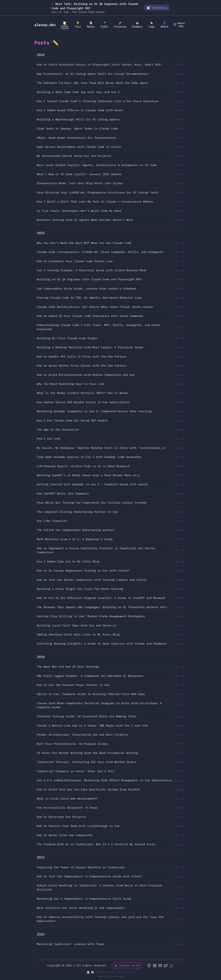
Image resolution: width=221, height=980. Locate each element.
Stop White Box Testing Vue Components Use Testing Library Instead (92, 503)
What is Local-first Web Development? (67, 798)
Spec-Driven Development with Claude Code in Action (79, 147)
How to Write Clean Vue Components (65, 835)
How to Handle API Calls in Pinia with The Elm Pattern (82, 356)
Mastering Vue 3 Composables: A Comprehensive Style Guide (84, 899)
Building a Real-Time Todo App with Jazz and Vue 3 (78, 92)
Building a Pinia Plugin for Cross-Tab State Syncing (80, 589)
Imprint (102, 976)
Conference (157, 8)
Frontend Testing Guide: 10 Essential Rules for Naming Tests (87, 716)
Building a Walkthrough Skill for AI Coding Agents (78, 119)
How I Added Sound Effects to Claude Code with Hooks (80, 110)
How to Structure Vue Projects (61, 817)
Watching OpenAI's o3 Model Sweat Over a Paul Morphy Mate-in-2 (88, 475)
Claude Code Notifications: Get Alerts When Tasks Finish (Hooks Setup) (95, 307)
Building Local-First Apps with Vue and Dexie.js (77, 625)
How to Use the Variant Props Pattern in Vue (73, 685)
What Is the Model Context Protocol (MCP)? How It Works (82, 393)
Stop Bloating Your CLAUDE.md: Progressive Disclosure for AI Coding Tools (98, 192)
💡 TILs (78, 25)
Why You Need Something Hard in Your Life (71, 384)
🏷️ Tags (151, 25)
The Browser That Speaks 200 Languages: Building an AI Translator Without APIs (102, 607)
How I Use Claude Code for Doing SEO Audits (72, 420)
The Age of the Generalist (58, 429)
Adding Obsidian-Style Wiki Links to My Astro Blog (78, 634)
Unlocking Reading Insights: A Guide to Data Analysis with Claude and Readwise (102, 644)
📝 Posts (65, 25)
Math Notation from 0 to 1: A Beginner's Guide (75, 539)
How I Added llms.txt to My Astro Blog (68, 561)
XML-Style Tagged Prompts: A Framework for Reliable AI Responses (90, 676)
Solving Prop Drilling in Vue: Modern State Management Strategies (91, 616)
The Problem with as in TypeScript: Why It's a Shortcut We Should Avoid (96, 844)
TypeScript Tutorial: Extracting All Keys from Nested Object (87, 762)
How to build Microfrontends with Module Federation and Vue (86, 375)
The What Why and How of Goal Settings (68, 667)
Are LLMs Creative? (52, 521)
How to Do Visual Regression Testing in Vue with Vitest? (83, 570)
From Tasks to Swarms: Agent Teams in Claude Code (77, 128)
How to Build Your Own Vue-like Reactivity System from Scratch (88, 789)
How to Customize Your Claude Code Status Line (75, 261)
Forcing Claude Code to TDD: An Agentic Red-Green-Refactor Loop (89, 298)
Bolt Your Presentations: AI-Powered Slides (72, 744)
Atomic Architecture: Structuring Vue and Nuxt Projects (82, 735)
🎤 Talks (104, 25)
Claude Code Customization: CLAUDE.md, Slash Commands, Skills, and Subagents (100, 252)
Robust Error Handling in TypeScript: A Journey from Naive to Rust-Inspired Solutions (99, 887)
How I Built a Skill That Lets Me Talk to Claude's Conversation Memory (95, 201)
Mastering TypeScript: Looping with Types (71, 944)
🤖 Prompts (137, 25)
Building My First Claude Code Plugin (67, 338)
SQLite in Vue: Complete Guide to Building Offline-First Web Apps (91, 694)
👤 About (165, 25)
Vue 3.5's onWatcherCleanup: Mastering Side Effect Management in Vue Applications (104, 780)
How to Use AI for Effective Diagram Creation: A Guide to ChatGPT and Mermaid (101, 598)
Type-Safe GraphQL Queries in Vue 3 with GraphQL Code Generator (89, 457)
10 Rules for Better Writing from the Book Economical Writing (87, 753)
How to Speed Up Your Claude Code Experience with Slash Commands (90, 316)
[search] (180, 25)
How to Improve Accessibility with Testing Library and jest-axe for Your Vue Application (100, 919)
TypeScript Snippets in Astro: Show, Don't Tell (76, 771)
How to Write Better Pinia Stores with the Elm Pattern (82, 366)
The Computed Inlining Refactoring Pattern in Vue (77, 512)
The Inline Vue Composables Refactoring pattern (76, 530)
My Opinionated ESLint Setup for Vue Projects (74, 156)
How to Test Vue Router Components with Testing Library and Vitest (92, 580)
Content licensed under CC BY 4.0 (110, 972)
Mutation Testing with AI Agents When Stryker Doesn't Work (85, 220)
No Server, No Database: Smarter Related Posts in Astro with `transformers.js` (102, 448)
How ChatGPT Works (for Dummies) (63, 493)
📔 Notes (91, 25)
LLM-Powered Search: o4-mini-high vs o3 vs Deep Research (83, 466)
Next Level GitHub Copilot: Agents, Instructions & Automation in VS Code (97, 165)
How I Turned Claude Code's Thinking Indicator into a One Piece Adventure (98, 101)
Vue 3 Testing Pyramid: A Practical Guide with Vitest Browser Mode (92, 270)
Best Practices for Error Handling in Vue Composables (81, 908)
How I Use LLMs (49, 439)
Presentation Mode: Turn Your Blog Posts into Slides (80, 183)
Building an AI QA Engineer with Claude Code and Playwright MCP (89, 279)
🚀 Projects (120, 25)
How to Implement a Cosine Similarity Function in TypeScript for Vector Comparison (96, 550)
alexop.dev (45, 25)
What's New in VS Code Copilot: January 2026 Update (79, 174)
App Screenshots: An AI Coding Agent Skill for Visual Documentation (93, 74)
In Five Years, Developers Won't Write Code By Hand (79, 211)
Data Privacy (116, 976)
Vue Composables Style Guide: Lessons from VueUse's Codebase (87, 289)
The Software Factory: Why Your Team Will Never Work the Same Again (93, 83)
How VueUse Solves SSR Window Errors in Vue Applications (83, 402)
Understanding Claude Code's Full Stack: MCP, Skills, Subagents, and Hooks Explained (98, 327)
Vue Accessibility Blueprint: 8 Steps (67, 808)
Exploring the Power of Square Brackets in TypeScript (81, 867)
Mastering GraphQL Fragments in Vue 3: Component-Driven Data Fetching (94, 411)
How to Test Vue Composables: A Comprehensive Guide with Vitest (89, 876)
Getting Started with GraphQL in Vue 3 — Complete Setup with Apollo (93, 484)
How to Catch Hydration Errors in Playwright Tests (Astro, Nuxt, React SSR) (99, 64)
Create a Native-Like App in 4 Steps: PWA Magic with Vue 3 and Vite (93, 725)
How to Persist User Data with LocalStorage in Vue (78, 826)
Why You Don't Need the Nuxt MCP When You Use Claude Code (84, 243)
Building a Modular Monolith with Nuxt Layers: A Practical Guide (90, 347)
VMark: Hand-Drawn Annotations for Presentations (77, 138)
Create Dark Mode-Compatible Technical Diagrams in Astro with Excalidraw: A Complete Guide (99, 705)
